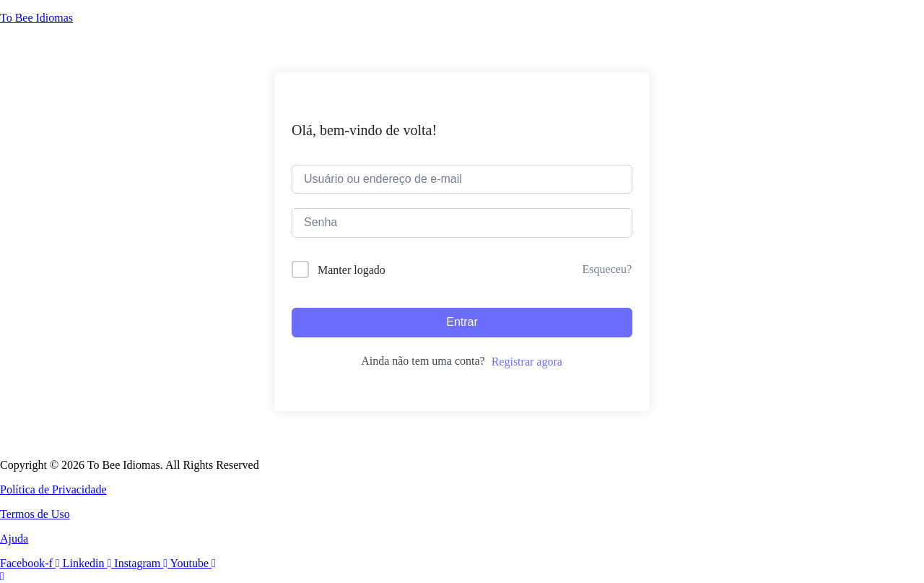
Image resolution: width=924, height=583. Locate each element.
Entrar (462, 322)
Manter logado (352, 270)
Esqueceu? (607, 269)
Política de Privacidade (53, 489)
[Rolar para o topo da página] (2, 576)
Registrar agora (527, 362)
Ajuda (14, 539)
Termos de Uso (35, 514)
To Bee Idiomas (36, 18)
